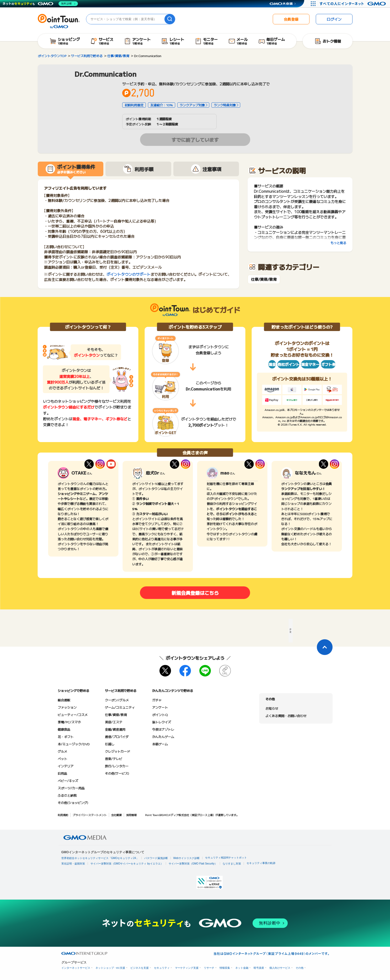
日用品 (62, 773)
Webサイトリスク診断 (186, 858)
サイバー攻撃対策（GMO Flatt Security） (193, 864)
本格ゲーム (160, 744)
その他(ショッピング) (73, 803)
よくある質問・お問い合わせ (286, 716)
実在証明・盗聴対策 (73, 864)
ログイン (334, 19)
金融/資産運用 (115, 729)
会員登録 (291, 19)
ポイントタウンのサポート (129, 274)
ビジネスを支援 (140, 968)
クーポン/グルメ (117, 700)
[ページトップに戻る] (325, 647)
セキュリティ (162, 968)
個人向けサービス (280, 968)
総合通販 (64, 700)
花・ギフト (66, 737)
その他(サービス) (117, 773)
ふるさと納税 (67, 795)
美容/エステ (114, 722)
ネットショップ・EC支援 (110, 968)
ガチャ (157, 700)
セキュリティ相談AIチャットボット (226, 858)
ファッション (67, 707)
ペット (62, 759)
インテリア (66, 766)
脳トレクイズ (162, 722)
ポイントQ (160, 715)
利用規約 (63, 815)
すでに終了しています (195, 140)
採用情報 (131, 815)
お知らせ (272, 708)
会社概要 (116, 815)
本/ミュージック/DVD (74, 744)
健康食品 (64, 729)
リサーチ (209, 968)
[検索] (170, 19)
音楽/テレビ (114, 759)
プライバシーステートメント (90, 815)
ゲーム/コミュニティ (120, 707)
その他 (300, 968)
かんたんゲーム (163, 737)
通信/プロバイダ (117, 737)
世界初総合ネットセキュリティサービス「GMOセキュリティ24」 (100, 858)
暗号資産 (259, 968)
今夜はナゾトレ (163, 729)
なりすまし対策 (232, 864)
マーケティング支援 (187, 968)
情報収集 (225, 968)
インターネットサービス (76, 968)
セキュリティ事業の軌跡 (261, 863)
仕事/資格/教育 (264, 279)
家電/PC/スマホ (69, 722)
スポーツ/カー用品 (71, 788)
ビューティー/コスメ (73, 715)
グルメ (62, 751)
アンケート (160, 707)
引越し (110, 744)
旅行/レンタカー (117, 766)
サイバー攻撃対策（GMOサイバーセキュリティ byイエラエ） (127, 864)
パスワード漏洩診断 (156, 858)
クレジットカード (117, 751)
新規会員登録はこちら (195, 593)
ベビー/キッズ (68, 781)
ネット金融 (242, 968)
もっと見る (338, 243)
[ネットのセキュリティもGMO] (40, 4)
